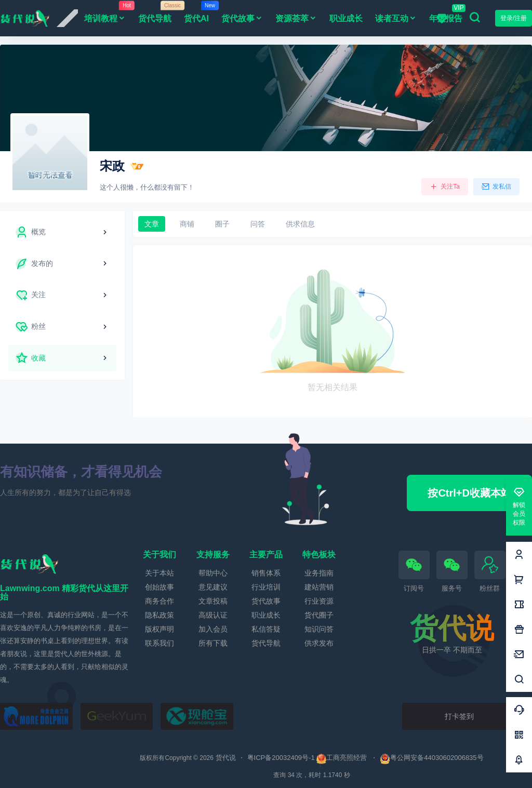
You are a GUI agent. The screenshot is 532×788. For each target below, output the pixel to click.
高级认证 (213, 615)
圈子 (222, 224)
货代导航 (266, 643)
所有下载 (213, 643)
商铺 (187, 224)
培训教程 (108, 17)
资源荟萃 (296, 18)
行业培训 (266, 587)
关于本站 (159, 573)
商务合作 (159, 601)
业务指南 (319, 573)
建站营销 (319, 587)
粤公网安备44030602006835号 (431, 758)
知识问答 (319, 629)
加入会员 (213, 629)
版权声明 (159, 629)
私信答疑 (266, 629)
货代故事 (242, 18)
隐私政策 (159, 615)
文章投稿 (213, 601)
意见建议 (213, 587)
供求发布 (319, 643)
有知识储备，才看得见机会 (81, 472)
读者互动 (396, 18)
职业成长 (266, 615)
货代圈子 (319, 615)
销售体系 (266, 573)
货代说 (225, 758)
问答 (258, 224)
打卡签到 (459, 716)
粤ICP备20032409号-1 (281, 758)
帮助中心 (213, 573)
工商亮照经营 (347, 758)
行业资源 (319, 601)
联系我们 (159, 643)
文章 (152, 224)
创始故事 (159, 587)
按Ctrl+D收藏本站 (469, 493)
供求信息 (300, 224)
